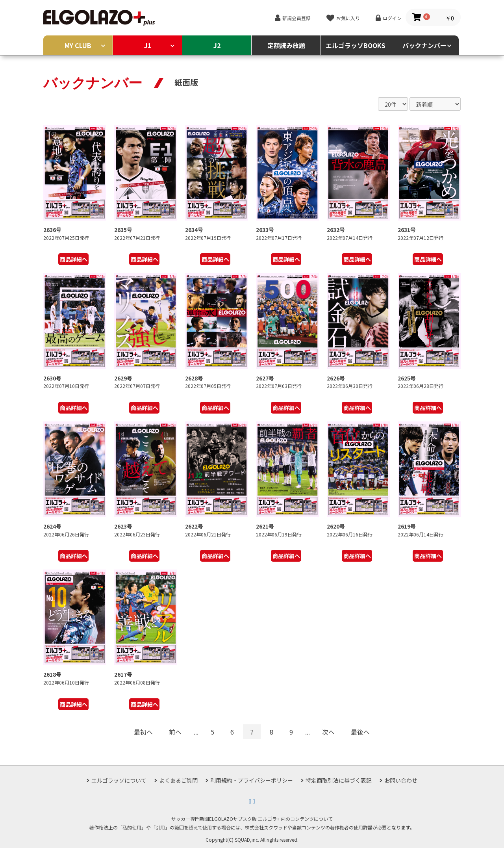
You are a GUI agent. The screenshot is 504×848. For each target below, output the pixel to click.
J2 (217, 45)
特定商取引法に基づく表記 (339, 780)
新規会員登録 (296, 18)
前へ (175, 732)
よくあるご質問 (178, 780)
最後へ (360, 732)
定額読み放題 (286, 45)
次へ (328, 732)
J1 (148, 45)
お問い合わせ (401, 780)
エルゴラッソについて (119, 780)
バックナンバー (424, 45)
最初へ (143, 732)
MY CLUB (78, 45)
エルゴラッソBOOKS (356, 45)
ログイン (392, 18)
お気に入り (348, 18)
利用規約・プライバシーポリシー (252, 780)
